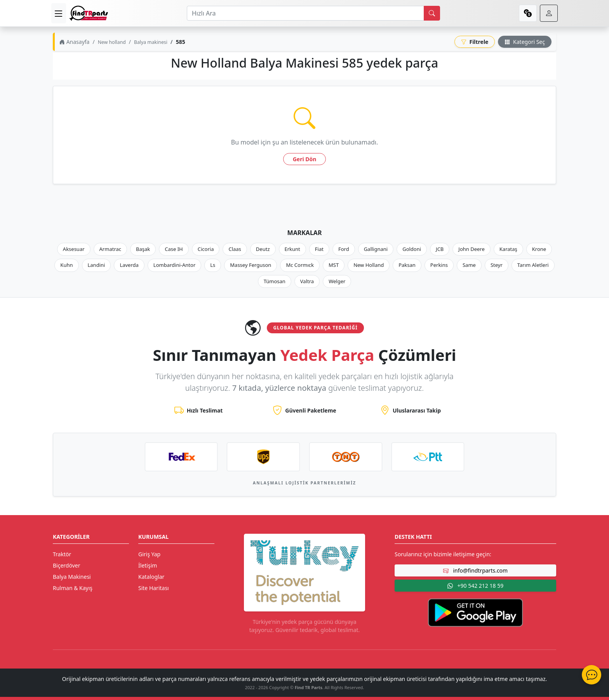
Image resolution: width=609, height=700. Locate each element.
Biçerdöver (66, 565)
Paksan (407, 265)
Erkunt (292, 249)
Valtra (307, 281)
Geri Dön (305, 159)
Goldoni (412, 249)
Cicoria (206, 249)
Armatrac (110, 249)
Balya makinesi (151, 42)
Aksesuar (74, 249)
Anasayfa (74, 42)
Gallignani (376, 249)
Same (469, 265)
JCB (440, 249)
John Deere (471, 249)
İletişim (148, 565)
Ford (344, 249)
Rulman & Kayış (73, 588)
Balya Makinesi (72, 577)
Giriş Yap (149, 554)
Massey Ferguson (251, 265)
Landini (97, 265)
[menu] (59, 13)
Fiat (319, 249)
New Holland (369, 265)
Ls (213, 265)
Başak (143, 249)
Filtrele (475, 42)
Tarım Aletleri (533, 265)
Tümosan (275, 281)
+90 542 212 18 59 (475, 586)
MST (334, 265)
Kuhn (66, 265)
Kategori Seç (525, 42)
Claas (235, 249)
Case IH (174, 249)
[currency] (528, 13)
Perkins (439, 265)
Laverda (129, 265)
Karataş (508, 249)
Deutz (263, 249)
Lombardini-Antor (174, 265)
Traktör (62, 554)
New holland (112, 42)
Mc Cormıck (300, 265)
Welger (337, 281)
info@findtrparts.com (475, 570)
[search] (432, 13)
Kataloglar (151, 577)
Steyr (497, 265)
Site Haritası (154, 588)
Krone (539, 249)
